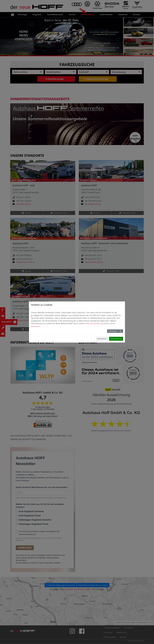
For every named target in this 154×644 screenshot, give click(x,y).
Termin (26, 213)
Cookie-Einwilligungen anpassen (61, 585)
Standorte (123, 14)
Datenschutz (122, 632)
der (37, 7)
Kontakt (136, 14)
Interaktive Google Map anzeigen (93, 585)
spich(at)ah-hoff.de (93, 204)
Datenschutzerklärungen (77, 589)
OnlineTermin (88, 14)
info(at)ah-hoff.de (24, 204)
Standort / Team (59, 213)
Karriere (123, 637)
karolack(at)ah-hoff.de (94, 262)
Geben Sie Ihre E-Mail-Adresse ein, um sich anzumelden (41, 487)
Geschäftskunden (55, 14)
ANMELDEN (25, 548)
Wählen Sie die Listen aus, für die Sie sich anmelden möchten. (40, 506)
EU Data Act (129, 628)
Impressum (108, 632)
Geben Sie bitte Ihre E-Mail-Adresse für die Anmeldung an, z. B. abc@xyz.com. (41, 498)
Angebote (37, 14)
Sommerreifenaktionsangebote (40, 99)
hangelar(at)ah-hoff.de (26, 262)
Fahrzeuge (22, 14)
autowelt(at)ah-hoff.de (26, 320)
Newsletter (7, 322)
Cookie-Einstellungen (112, 628)
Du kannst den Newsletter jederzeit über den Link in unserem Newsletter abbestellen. (39, 539)
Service (72, 14)
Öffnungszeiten (110, 637)
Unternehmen (106, 14)
